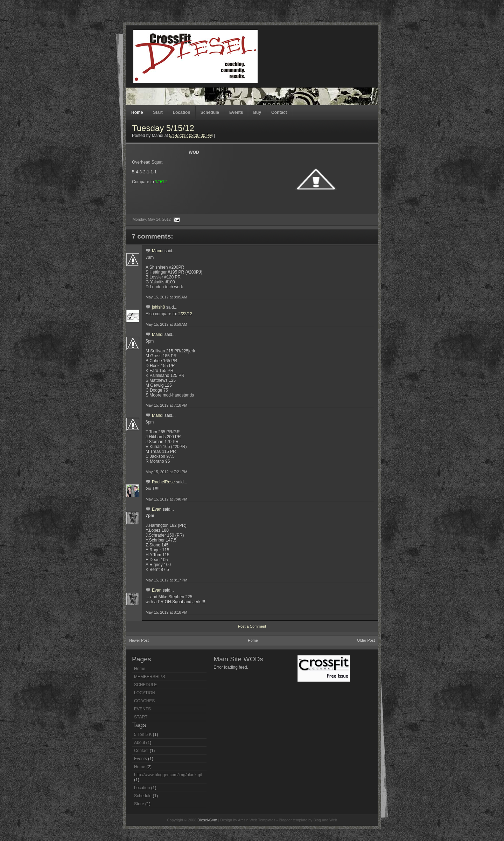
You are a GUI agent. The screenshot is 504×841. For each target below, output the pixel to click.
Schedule (210, 112)
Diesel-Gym (207, 820)
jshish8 (158, 307)
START (141, 717)
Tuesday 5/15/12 (163, 128)
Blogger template (293, 820)
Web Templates (262, 820)
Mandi (158, 251)
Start (158, 112)
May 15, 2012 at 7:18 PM (166, 405)
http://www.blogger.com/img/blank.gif (168, 775)
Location (182, 112)
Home (137, 112)
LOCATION (145, 693)
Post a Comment (252, 626)
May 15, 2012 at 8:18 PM (166, 612)
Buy (257, 112)
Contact (279, 112)
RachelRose (163, 482)
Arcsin (243, 820)
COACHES (144, 701)
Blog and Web (325, 820)
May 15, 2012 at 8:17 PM (166, 580)
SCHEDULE (145, 685)
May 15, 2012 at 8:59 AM (166, 324)
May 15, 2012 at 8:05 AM (166, 297)
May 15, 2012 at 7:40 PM (166, 499)
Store (139, 804)
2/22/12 (185, 314)
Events (236, 112)
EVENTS (142, 709)
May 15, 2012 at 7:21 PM (166, 472)
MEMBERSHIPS (150, 677)
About (139, 743)
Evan (157, 509)
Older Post (366, 640)
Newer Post (139, 640)
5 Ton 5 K (143, 735)
